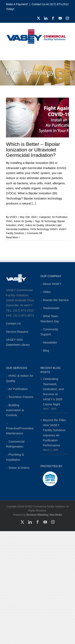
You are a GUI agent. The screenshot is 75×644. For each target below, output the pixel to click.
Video (47, 292)
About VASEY (52, 284)
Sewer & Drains (19, 468)
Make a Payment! (17, 4)
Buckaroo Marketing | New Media (44, 515)
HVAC (9, 221)
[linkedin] (46, 18)
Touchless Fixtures (21, 397)
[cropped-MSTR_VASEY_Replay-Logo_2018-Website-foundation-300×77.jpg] (36, 30)
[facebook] (53, 18)
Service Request (17, 332)
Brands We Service (56, 300)
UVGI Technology (39, 229)
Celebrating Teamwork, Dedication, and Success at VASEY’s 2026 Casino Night (53, 392)
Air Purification (60, 217)
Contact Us (13, 323)
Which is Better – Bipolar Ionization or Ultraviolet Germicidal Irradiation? (33, 150)
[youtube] (60, 18)
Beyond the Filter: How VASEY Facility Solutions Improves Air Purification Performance (55, 433)
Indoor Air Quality (23, 221)
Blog (46, 350)
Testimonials (51, 308)
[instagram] (67, 18)
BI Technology (49, 221)
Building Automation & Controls (15, 410)
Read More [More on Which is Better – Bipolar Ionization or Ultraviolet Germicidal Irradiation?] (12, 237)
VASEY (13, 217)
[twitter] (39, 18)
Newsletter (50, 342)
